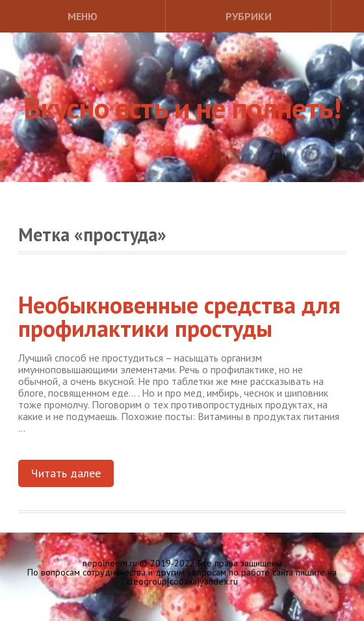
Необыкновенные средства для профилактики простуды (179, 316)
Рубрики (249, 16)
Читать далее (66, 473)
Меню (83, 16)
